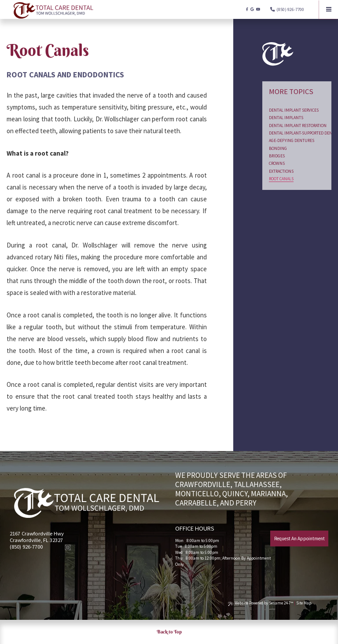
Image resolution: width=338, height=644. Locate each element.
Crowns (277, 163)
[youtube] (258, 9)
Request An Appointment (299, 538)
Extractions (281, 171)
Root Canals (281, 179)
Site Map (304, 603)
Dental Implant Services (294, 110)
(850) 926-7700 (290, 9)
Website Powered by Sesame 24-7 (261, 603)
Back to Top (169, 632)
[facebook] (247, 9)
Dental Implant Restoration (298, 126)
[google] (252, 9)
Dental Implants (286, 118)
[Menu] (329, 9)
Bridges (277, 156)
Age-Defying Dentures (292, 140)
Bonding (278, 148)
